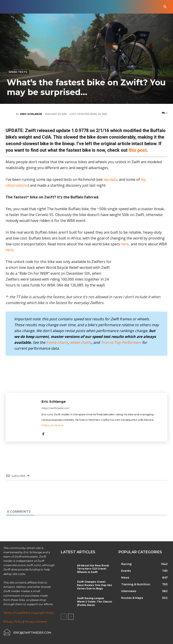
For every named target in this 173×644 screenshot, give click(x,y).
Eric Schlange (31, 114)
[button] (165, 7)
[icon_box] (27, 632)
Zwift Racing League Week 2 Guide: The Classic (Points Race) (94, 601)
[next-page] (71, 616)
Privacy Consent (36, 622)
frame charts (57, 342)
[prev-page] (64, 616)
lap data (110, 179)
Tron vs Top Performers (121, 342)
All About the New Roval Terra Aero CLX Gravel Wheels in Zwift (92, 569)
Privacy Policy (13, 622)
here (125, 244)
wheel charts (81, 342)
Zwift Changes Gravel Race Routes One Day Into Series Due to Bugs (94, 585)
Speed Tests (18, 72)
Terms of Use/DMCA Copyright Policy (28, 613)
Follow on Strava (52, 425)
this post (138, 150)
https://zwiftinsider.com (55, 408)
